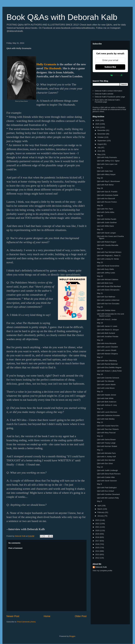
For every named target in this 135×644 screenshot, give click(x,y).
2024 (98, 127)
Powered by (110, 75)
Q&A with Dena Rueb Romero (109, 474)
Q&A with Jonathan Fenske (108, 336)
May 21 (100, 293)
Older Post (81, 616)
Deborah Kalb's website (104, 94)
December (102, 130)
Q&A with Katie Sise (105, 171)
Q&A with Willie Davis (105, 226)
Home (47, 616)
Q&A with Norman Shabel (107, 446)
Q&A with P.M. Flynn (105, 209)
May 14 (100, 409)
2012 (98, 558)
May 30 (100, 178)
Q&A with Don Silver (105, 463)
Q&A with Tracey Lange (106, 443)
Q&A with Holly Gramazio (107, 157)
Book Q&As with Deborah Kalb (62, 17)
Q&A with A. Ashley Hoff (106, 457)
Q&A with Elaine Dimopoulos (108, 290)
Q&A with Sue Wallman (106, 297)
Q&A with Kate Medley (106, 419)
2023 (98, 520)
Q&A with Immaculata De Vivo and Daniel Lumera (110, 315)
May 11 (100, 450)
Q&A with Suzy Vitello (105, 269)
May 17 (100, 357)
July (99, 147)
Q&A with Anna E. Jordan (107, 319)
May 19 (100, 323)
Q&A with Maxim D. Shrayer (108, 330)
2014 (98, 551)
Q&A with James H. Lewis (107, 326)
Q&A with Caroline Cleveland (108, 494)
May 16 (100, 374)
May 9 (99, 484)
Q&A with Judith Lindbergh (107, 470)
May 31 (100, 168)
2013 (98, 554)
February (101, 512)
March (100, 509)
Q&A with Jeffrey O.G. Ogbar (108, 161)
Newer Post (13, 616)
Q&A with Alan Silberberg (107, 361)
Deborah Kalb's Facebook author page (110, 97)
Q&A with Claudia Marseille (108, 245)
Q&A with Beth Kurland (106, 333)
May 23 (100, 262)
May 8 (99, 501)
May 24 (100, 249)
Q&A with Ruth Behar (105, 185)
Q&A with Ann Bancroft (106, 199)
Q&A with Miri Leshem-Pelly (108, 498)
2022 (98, 524)
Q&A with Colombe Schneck (108, 378)
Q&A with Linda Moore (106, 388)
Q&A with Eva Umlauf (105, 491)
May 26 (100, 216)
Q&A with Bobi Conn (105, 283)
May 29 (100, 188)
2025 (98, 124)
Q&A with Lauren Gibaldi (107, 350)
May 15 (100, 391)
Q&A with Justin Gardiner (107, 222)
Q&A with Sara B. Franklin (107, 192)
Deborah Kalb (101, 567)
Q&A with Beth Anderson (107, 402)
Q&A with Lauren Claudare (107, 347)
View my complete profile (102, 571)
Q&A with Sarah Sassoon (107, 481)
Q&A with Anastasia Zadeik (108, 195)
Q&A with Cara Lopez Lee (107, 164)
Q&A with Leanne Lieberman (108, 300)
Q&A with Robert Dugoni (107, 242)
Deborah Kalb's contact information (109, 91)
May (99, 154)
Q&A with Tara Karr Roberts (108, 429)
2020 (98, 530)
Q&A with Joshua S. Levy (107, 405)
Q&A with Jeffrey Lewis (106, 273)
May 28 (100, 205)
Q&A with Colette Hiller (106, 477)
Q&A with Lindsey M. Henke (108, 259)
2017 (98, 541)
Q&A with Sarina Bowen (106, 440)
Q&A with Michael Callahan (108, 279)
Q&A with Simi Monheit (106, 460)
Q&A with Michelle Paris (106, 453)
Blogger (72, 636)
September (102, 141)
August (100, 144)
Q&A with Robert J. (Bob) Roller (109, 371)
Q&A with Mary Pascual (106, 433)
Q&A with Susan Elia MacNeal (109, 286)
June (100, 151)
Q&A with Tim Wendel (105, 381)
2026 (98, 120)
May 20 (100, 307)
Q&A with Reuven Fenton (107, 202)
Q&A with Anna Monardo (107, 343)
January (101, 516)
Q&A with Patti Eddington (107, 488)
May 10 (100, 467)
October (101, 137)
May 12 (100, 436)
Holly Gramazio (46, 64)
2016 (98, 544)
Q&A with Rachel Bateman (107, 364)
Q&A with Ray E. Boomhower (108, 181)
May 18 (100, 340)
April (99, 506)
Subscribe (110, 67)
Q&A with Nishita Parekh (107, 219)
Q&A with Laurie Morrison (107, 412)
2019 (98, 534)
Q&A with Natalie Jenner (107, 395)
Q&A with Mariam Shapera (107, 354)
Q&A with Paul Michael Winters (109, 252)
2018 (98, 537)
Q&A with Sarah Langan (106, 233)
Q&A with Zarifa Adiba (106, 212)
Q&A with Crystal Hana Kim (108, 426)
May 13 (100, 422)
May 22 (100, 276)
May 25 (100, 229)
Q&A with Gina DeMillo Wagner (109, 367)
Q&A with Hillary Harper (106, 174)
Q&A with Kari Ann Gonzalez (108, 304)
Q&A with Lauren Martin (106, 385)
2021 (98, 527)
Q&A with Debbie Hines (106, 310)
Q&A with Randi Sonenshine (108, 266)
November (102, 134)
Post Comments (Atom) (26, 622)
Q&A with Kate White (105, 398)
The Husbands (52, 68)
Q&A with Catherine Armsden (108, 415)
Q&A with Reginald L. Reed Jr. (109, 256)
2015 (98, 548)
